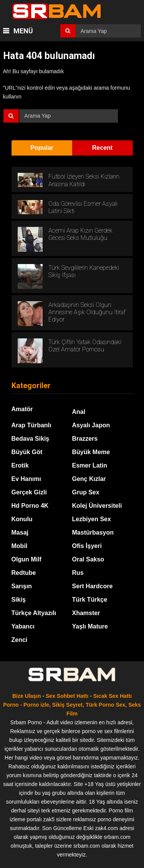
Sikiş (19, 600)
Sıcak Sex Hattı (113, 696)
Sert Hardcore (93, 586)
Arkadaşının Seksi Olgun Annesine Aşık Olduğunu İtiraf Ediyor (87, 312)
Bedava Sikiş (31, 439)
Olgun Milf (26, 559)
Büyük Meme (91, 452)
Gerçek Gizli (29, 492)
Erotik (20, 465)
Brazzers (85, 439)
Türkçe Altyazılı (34, 613)
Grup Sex (86, 492)
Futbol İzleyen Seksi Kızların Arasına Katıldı (84, 180)
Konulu (22, 519)
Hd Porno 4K (30, 506)
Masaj (20, 532)
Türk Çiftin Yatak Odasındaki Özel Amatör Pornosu (85, 346)
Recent (102, 148)
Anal (79, 412)
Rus (78, 573)
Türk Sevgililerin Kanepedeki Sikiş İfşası (84, 271)
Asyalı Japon (91, 425)
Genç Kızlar (89, 479)
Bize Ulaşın (27, 696)
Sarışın (22, 586)
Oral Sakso (88, 559)
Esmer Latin (90, 465)
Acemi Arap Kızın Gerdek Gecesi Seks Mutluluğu (80, 234)
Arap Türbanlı (31, 425)
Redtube (24, 573)
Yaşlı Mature (90, 626)
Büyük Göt (27, 452)
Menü (22, 31)
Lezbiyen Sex (92, 519)
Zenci (20, 640)
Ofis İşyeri (87, 546)
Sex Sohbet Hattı (67, 696)
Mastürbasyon (93, 532)
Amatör (22, 409)
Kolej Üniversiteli (97, 506)
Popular (42, 148)
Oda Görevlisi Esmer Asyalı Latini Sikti (83, 207)
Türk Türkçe (90, 600)
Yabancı (23, 626)
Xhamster (86, 613)
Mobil (20, 546)
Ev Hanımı (26, 479)
